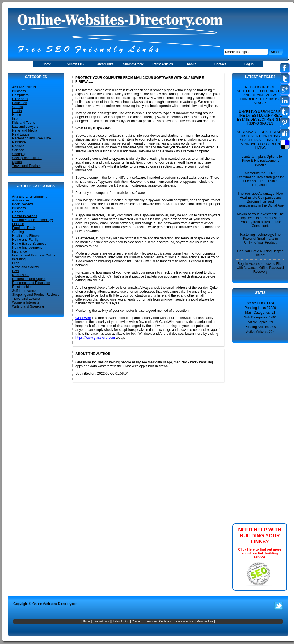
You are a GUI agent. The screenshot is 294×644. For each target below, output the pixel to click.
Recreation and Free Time (32, 138)
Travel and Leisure (26, 299)
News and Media (25, 130)
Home (47, 64)
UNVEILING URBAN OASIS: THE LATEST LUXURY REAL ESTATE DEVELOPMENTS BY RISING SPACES (260, 118)
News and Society (26, 267)
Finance (18, 224)
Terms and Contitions (159, 621)
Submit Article (133, 64)
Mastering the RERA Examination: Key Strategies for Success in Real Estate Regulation (260, 179)
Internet (18, 119)
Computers (20, 95)
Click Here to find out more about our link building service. (260, 553)
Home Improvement (27, 247)
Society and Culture (27, 158)
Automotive (20, 200)
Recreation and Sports (29, 279)
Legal (16, 263)
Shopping (19, 154)
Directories (20, 99)
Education (19, 103)
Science (18, 150)
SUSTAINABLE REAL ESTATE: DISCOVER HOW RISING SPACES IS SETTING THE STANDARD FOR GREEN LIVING (260, 140)
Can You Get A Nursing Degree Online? (260, 253)
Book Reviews (23, 204)
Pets (15, 271)
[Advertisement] (249, 433)
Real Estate (21, 134)
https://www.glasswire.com (95, 338)
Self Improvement (25, 291)
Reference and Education (31, 283)
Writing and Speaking (28, 306)
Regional (19, 146)
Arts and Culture (24, 87)
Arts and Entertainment (29, 196)
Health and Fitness (26, 236)
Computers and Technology (33, 220)
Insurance (19, 251)
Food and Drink (24, 228)
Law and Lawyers (25, 127)
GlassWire (83, 318)
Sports (17, 162)
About (191, 64)
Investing (19, 259)
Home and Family (25, 240)
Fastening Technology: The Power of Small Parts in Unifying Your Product (260, 239)
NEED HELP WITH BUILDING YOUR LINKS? (260, 536)
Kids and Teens (24, 123)
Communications (25, 216)
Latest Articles (162, 64)
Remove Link (205, 621)
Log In (249, 64)
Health (17, 111)
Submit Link (76, 64)
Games (18, 107)
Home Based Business (29, 244)
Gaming (18, 232)
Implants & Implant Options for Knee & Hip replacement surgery (260, 161)
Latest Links (104, 64)
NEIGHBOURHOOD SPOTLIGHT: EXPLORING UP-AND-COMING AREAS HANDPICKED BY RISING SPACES (260, 95)
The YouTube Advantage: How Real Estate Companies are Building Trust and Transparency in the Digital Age (260, 200)
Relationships (22, 287)
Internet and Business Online (34, 255)
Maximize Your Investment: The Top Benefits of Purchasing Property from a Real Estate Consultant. (260, 220)
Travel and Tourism (26, 166)
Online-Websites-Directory (52, 604)
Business (19, 91)
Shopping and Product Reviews (35, 295)
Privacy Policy (184, 621)
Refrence (19, 142)
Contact (220, 64)
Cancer (18, 212)
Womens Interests (26, 302)
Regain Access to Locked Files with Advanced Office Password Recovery (260, 268)
